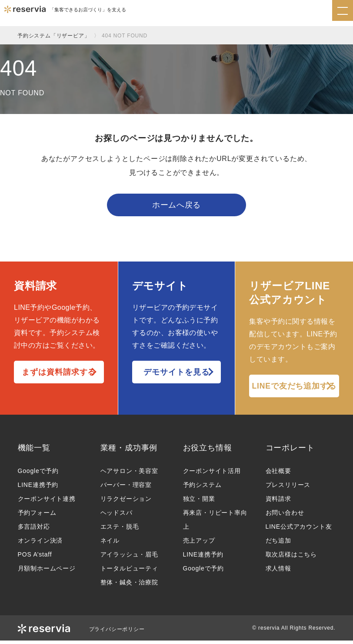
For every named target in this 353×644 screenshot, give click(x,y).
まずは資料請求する (59, 375)
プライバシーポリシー (117, 633)
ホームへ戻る (176, 207)
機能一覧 (34, 451)
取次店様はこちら (291, 558)
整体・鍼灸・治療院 (129, 586)
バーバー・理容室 (126, 488)
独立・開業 (199, 502)
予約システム (202, 488)
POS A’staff (35, 558)
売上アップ (199, 544)
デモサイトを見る (176, 375)
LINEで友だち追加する (294, 389)
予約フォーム (37, 516)
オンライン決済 (40, 544)
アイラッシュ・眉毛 (129, 558)
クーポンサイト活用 (212, 474)
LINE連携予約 (38, 488)
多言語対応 (34, 530)
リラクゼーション (126, 502)
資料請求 (278, 502)
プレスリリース (288, 488)
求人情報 (278, 572)
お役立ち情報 (208, 451)
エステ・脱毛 (120, 530)
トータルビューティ (129, 572)
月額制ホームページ (47, 572)
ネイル (110, 544)
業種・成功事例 (129, 451)
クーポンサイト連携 (47, 502)
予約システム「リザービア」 (53, 36)
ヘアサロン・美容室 (129, 474)
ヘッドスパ (117, 516)
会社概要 (278, 474)
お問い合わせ (285, 516)
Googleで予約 (38, 474)
